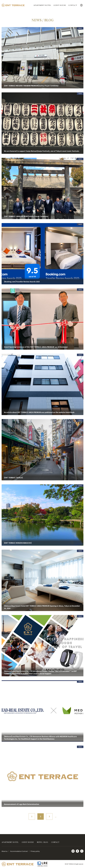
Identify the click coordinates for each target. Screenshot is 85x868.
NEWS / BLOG (42, 842)
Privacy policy (35, 851)
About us (5, 851)
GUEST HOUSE (60, 5)
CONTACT (73, 5)
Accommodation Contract (19, 851)
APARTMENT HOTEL (42, 5)
